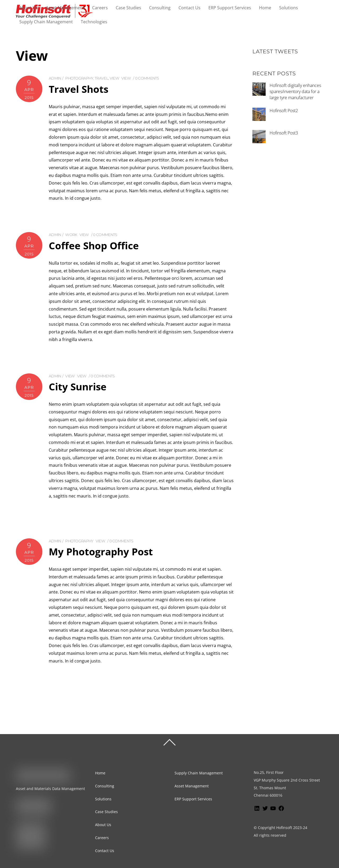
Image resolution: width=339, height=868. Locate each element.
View (114, 78)
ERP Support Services (230, 8)
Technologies (94, 22)
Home (265, 8)
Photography (79, 78)
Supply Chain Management (46, 22)
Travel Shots (80, 89)
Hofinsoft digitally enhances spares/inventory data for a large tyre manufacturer (295, 92)
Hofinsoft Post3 (284, 133)
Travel (101, 78)
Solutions (289, 8)
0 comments (147, 78)
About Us (29, 8)
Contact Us (189, 8)
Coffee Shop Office (95, 245)
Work (71, 235)
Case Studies (128, 8)
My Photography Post (103, 551)
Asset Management (65, 8)
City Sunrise (79, 386)
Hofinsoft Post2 (284, 111)
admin (55, 78)
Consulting (160, 8)
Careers (100, 8)
